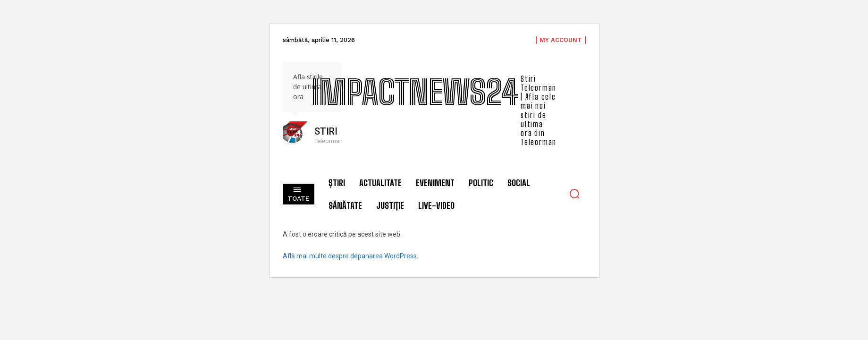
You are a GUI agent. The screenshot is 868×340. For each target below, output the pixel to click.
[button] (574, 194)
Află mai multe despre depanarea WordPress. (350, 256)
